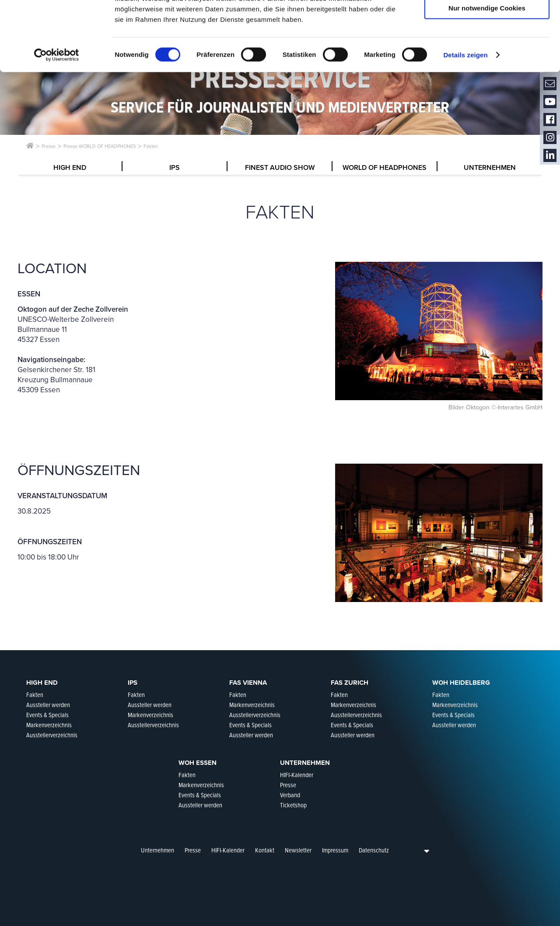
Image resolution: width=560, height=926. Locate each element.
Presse (193, 850)
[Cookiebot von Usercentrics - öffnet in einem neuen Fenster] (57, 120)
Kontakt (265, 850)
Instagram (550, 138)
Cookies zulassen (487, 22)
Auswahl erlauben (487, 48)
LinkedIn (550, 156)
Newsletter (298, 850)
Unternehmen (157, 850)
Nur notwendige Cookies (487, 73)
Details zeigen (465, 120)
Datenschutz (374, 850)
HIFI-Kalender (228, 850)
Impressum (335, 850)
